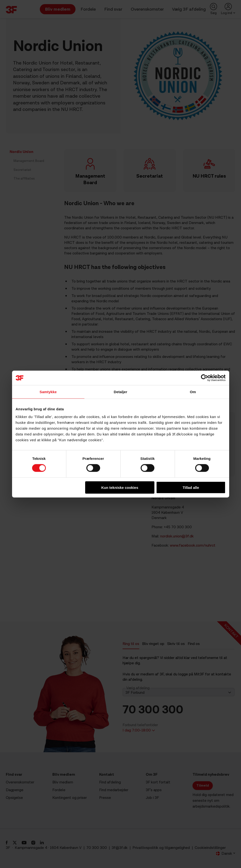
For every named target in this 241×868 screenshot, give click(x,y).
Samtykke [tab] (48, 392)
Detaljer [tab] (121, 392)
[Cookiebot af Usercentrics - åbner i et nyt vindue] (204, 378)
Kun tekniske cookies (120, 487)
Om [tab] (193, 392)
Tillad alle (191, 487)
